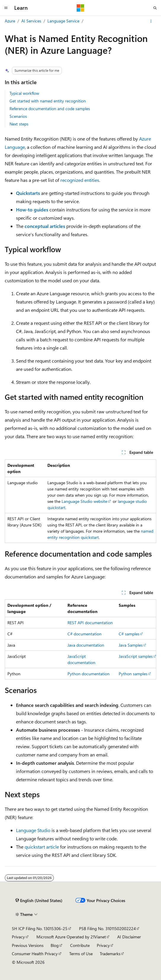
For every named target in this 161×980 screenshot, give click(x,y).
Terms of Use (81, 954)
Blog (55, 945)
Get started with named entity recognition (48, 101)
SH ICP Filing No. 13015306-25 (40, 928)
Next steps (19, 124)
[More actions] (151, 21)
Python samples (133, 674)
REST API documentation (90, 623)
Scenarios (18, 116)
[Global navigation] (6, 8)
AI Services (31, 21)
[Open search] (155, 8)
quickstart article (42, 847)
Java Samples (131, 645)
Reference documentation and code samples (50, 109)
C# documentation (84, 634)
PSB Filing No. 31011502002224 (107, 928)
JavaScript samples (136, 656)
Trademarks (110, 954)
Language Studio (33, 830)
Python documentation (88, 674)
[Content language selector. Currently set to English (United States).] (39, 901)
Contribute (80, 945)
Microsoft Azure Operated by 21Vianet (71, 937)
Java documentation (86, 645)
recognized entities (80, 180)
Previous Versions (28, 945)
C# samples (129, 634)
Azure (10, 21)
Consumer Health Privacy (35, 954)
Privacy (18, 937)
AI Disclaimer (129, 937)
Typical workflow (24, 93)
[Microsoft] (80, 8)
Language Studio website (84, 501)
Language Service (63, 21)
